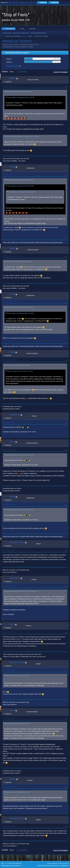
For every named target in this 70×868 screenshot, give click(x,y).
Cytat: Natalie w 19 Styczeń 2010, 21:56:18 (19, 180)
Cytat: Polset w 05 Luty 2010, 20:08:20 (18, 365)
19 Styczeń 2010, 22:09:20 (10, 302)
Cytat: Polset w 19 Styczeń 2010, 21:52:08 (19, 92)
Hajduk (13, 779)
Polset (12, 167)
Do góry (5, 850)
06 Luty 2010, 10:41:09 (9, 550)
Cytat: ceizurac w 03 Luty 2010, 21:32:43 (20, 371)
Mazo (12, 624)
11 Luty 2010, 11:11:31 (9, 632)
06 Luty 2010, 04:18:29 (9, 450)
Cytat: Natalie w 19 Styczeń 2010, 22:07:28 (19, 307)
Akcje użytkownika (61, 72)
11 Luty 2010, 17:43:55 (9, 826)
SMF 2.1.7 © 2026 (6, 863)
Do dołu (5, 72)
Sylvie (30, 36)
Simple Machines (17, 863)
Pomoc (49, 863)
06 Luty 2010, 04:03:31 (9, 423)
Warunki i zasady (57, 863)
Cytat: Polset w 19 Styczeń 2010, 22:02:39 (19, 262)
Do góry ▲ (66, 863)
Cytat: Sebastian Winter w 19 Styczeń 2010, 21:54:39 (23, 137)
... (19, 72)
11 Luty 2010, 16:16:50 (9, 670)
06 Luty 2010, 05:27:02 (9, 504)
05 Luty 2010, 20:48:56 (9, 360)
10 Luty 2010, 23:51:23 (9, 586)
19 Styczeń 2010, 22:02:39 (10, 175)
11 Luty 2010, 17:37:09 (9, 787)
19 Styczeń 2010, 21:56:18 (10, 86)
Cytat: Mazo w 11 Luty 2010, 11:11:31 (18, 676)
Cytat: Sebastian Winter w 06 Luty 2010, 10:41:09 (21, 591)
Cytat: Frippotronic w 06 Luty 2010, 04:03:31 (20, 455)
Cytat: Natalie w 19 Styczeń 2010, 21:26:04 (21, 98)
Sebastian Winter (17, 542)
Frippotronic (15, 415)
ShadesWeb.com (17, 866)
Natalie (13, 78)
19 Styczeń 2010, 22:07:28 (10, 256)
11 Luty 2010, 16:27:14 (9, 718)
